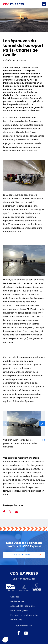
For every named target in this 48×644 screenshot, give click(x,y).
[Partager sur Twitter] (10, 512)
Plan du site (16, 620)
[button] (44, 4)
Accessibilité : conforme (23, 606)
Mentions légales (19, 611)
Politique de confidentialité (24, 615)
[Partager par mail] (17, 512)
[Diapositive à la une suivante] (42, 424)
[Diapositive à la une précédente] (6, 424)
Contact (15, 597)
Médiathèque (17, 601)
